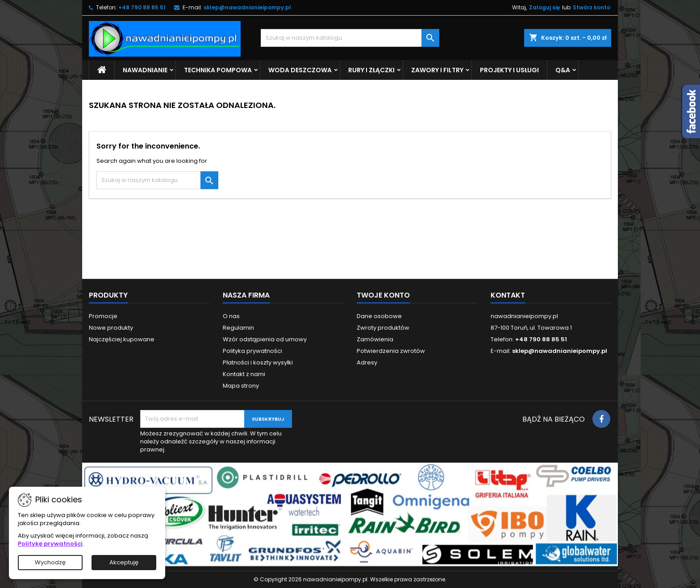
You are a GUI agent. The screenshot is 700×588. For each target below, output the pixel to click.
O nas (231, 316)
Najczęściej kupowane (122, 339)
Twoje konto (383, 295)
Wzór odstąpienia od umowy (265, 339)
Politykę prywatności (50, 544)
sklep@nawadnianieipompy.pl (247, 7)
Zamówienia (375, 339)
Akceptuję (124, 562)
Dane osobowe (379, 316)
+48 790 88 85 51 (142, 7)
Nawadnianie (145, 70)
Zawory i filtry (437, 70)
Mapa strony (241, 386)
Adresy (367, 362)
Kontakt (508, 295)
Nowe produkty (111, 328)
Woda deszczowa (300, 70)
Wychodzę (50, 562)
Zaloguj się (544, 7)
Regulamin (238, 328)
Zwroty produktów (383, 328)
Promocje (103, 316)
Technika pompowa (218, 70)
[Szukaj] (350, 38)
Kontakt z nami (244, 374)
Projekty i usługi (509, 70)
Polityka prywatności (252, 351)
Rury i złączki (371, 70)
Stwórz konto (592, 7)
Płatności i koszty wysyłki (258, 362)
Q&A (563, 70)
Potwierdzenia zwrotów (391, 351)
